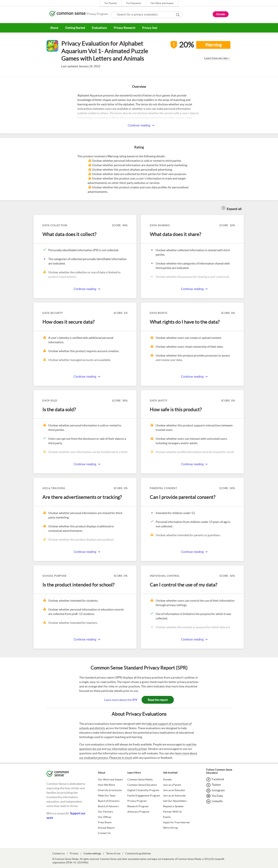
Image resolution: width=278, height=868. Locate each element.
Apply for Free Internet (176, 822)
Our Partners (105, 811)
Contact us (59, 853)
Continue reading (139, 125)
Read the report (158, 700)
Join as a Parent (172, 785)
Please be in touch (121, 757)
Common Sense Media (140, 779)
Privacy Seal (147, 28)
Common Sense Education (142, 785)
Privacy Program (137, 801)
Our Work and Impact (162, 3)
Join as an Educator (174, 790)
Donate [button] (221, 14)
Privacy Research (122, 28)
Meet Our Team (107, 795)
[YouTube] (215, 796)
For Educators (134, 3)
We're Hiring (170, 828)
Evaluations (98, 28)
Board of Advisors (108, 806)
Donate (167, 779)
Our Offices (105, 817)
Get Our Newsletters (175, 801)
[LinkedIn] (215, 801)
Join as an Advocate (174, 795)
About (54, 28)
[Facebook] (215, 779)
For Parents (111, 3)
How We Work (106, 785)
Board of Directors (109, 801)
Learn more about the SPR (121, 700)
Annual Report (106, 828)
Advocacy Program (138, 811)
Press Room (105, 822)
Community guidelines (138, 853)
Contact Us (104, 833)
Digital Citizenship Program (143, 790)
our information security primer (127, 749)
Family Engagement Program (144, 795)
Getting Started (74, 28)
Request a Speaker (173, 806)
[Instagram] (215, 790)
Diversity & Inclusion (110, 790)
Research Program (138, 806)
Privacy (74, 853)
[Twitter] (214, 784)
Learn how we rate (216, 58)
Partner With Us (172, 811)
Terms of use (113, 853)
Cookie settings (92, 853)
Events (167, 817)
